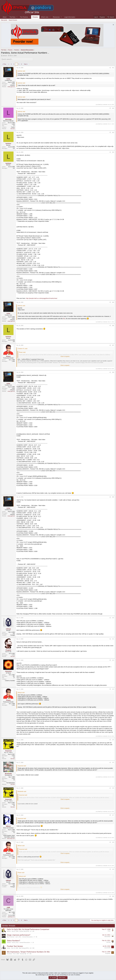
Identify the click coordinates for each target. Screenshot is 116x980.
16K (30, 953)
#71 (113, 639)
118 (31, 948)
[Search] (111, 17)
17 (34, 937)
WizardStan (107, 936)
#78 (113, 842)
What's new (45, 17)
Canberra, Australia (10, 680)
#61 (113, 67)
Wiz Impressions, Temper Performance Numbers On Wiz (28, 952)
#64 (113, 152)
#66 (113, 325)
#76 (113, 788)
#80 (113, 896)
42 (28, 953)
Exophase (9, 953)
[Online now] (8, 771)
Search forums (13, 20)
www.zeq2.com (11, 838)
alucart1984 (107, 947)
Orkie (109, 930)
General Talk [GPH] (24, 931)
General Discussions (27, 937)
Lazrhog (108, 942)
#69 (113, 497)
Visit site (13, 128)
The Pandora (24, 17)
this (64, 318)
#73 (113, 689)
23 (31, 931)
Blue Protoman (11, 937)
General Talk (23, 953)
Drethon (9, 942)
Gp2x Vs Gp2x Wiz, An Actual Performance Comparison (28, 929)
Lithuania (12, 85)
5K (36, 937)
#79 (113, 869)
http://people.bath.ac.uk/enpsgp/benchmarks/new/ (42, 298)
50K (33, 948)
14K (33, 931)
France (13, 127)
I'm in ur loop (11, 915)
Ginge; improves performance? (19, 935)
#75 (113, 762)
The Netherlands (10, 782)
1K (33, 942)
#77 (113, 815)
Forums (35, 17)
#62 (113, 108)
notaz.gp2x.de (11, 86)
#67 (113, 345)
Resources (56, 17)
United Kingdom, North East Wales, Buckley (9, 836)
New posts (4, 20)
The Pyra (12, 17)
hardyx (9, 948)
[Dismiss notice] (113, 25)
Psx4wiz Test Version (15, 946)
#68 (113, 372)
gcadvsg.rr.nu (11, 916)
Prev (5, 64)
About (5, 17)
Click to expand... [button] (65, 356)
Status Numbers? (14, 940)
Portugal (13, 635)
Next (25, 64)
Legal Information (70, 17)
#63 (113, 132)
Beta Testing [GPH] (24, 948)
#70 (113, 617)
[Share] (110, 67)
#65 (113, 302)
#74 (113, 739)
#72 (113, 660)
